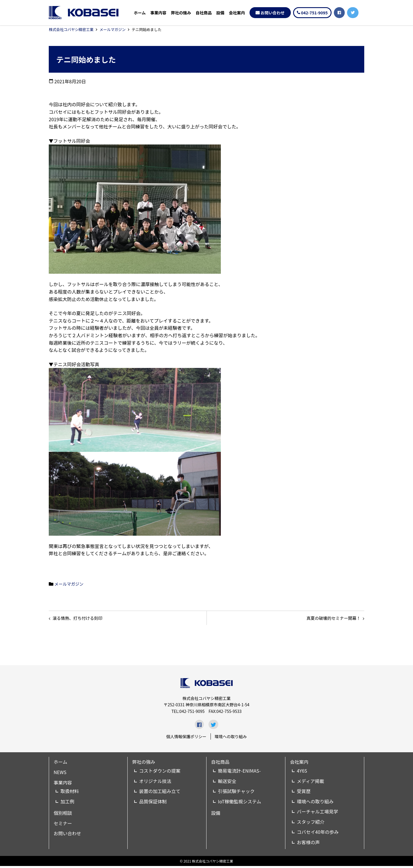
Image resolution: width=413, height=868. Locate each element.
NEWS (60, 774)
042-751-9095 (314, 13)
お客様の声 (308, 844)
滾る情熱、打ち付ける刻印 (81, 619)
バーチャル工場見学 (317, 814)
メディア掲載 (310, 783)
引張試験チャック (236, 793)
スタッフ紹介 (311, 824)
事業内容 (158, 13)
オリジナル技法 (155, 783)
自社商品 (204, 13)
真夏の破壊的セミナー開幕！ (330, 619)
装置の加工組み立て (160, 793)
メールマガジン (113, 29)
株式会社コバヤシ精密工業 (71, 29)
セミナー (63, 825)
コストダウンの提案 (160, 773)
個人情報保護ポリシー (186, 738)
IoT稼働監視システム (239, 803)
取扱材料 (70, 793)
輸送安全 (227, 783)
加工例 (67, 803)
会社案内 (237, 13)
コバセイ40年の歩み (318, 834)
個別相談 (63, 815)
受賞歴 (304, 793)
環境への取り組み (231, 738)
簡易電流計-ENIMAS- (239, 773)
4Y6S (302, 773)
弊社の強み (181, 13)
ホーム (140, 13)
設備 (220, 13)
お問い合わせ (273, 13)
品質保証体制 (153, 803)
